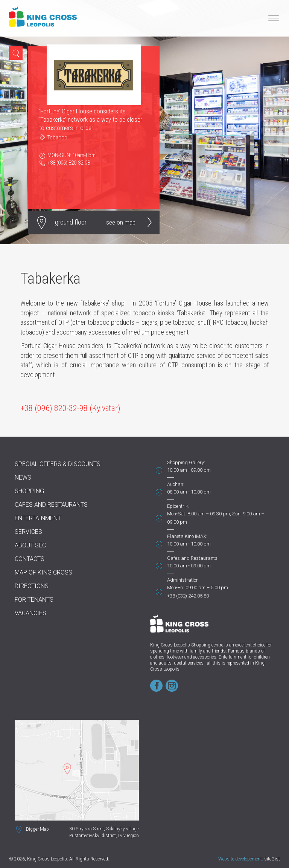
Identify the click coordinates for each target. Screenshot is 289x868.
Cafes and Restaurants (51, 505)
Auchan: (176, 484)
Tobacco (57, 138)
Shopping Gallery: (186, 462)
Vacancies (30, 613)
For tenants (34, 600)
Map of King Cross (43, 572)
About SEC (30, 545)
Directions (32, 586)
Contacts (30, 559)
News (23, 478)
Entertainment (38, 518)
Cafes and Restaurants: (193, 558)
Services (28, 532)
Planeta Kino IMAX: (187, 536)
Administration (183, 580)
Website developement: (241, 859)
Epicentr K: (178, 506)
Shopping (29, 491)
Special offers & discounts (58, 464)
